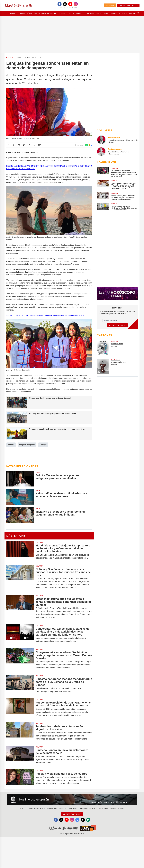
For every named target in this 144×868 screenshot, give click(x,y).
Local (13, 13)
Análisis (54, 13)
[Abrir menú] (6, 13)
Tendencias (89, 13)
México (29, 13)
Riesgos (43, 445)
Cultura (80, 13)
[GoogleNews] (77, 820)
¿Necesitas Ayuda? (72, 814)
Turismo (114, 13)
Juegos (132, 13)
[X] (65, 4)
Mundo (37, 13)
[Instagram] (76, 4)
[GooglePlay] (88, 820)
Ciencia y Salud (102, 13)
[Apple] (83, 820)
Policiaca (21, 13)
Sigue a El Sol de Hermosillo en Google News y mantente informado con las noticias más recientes (46, 315)
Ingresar (110, 5)
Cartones (63, 13)
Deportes (123, 13)
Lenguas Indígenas (27, 445)
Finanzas (45, 13)
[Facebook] (60, 4)
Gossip (72, 13)
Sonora (11, 445)
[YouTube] (70, 4)
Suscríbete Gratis (117, 325)
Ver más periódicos (128, 5)
